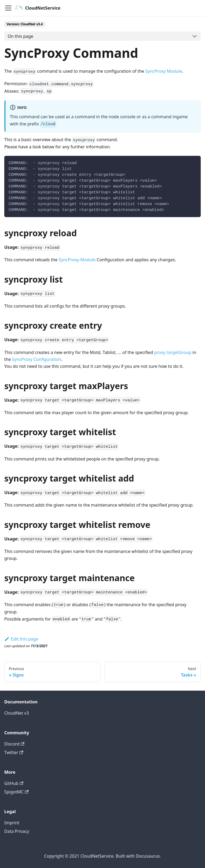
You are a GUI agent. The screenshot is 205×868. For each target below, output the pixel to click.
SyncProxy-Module (77, 260)
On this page (21, 36)
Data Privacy (17, 831)
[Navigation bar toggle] (8, 8)
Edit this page (21, 639)
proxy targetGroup (173, 352)
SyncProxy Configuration (37, 359)
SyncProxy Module (164, 71)
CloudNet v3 (17, 713)
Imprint (12, 823)
